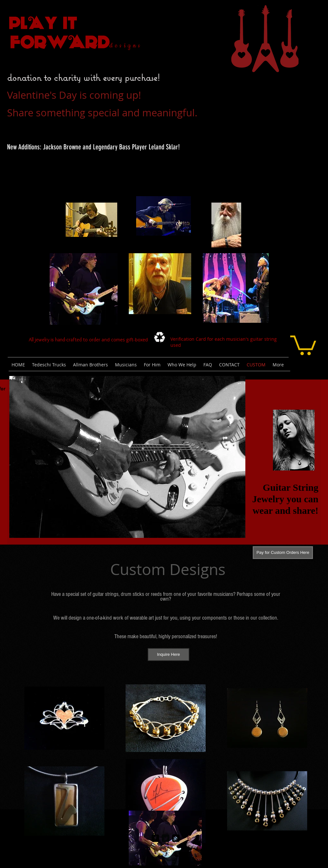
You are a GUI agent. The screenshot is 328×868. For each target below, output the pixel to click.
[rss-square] (176, 838)
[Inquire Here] (168, 655)
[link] (303, 344)
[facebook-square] (155, 838)
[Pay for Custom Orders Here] (283, 553)
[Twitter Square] (166, 838)
